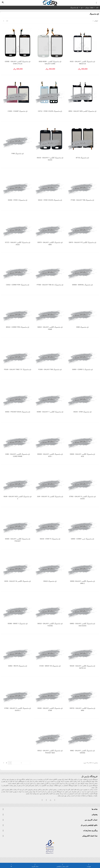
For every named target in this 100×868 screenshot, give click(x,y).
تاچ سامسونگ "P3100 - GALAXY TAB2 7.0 (18, 369)
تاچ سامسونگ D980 (83, 327)
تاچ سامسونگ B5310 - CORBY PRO (18, 327)
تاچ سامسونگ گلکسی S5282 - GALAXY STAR (50, 709)
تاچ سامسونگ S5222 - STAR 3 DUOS (50, 200)
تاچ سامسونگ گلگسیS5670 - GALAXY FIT (82, 242)
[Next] (4, 21)
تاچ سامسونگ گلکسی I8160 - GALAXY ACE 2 (18, 498)
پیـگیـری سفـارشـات (90, 831)
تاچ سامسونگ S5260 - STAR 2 (18, 200)
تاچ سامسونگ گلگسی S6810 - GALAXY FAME (50, 328)
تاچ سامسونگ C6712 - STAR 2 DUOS (50, 111)
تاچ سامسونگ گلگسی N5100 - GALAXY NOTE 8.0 (82, 667)
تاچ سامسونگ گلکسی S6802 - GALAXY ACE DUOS (83, 625)
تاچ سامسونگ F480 (18, 154)
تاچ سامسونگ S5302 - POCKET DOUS (18, 412)
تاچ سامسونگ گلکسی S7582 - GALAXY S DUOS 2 (18, 709)
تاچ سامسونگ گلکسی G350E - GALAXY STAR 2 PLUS (18, 63)
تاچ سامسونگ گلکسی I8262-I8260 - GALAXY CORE (50, 63)
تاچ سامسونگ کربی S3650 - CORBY (82, 539)
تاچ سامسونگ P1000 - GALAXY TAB (50, 369)
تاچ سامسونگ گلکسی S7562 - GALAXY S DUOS (82, 498)
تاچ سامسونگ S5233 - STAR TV (50, 539)
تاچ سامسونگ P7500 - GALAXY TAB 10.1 (50, 285)
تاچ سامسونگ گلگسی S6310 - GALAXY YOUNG (50, 625)
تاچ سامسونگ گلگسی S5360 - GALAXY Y (50, 412)
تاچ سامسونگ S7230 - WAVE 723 (50, 666)
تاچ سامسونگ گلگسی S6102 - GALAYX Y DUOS (50, 159)
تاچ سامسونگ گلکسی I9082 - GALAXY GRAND (83, 752)
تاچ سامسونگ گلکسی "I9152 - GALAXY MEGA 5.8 (82, 63)
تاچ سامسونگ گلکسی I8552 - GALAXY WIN (82, 111)
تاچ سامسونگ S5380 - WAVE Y (18, 624)
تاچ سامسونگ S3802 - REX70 (18, 666)
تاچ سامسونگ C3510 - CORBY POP (18, 285)
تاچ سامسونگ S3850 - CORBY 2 (82, 369)
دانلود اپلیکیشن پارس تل (89, 825)
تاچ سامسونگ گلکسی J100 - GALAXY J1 (50, 496)
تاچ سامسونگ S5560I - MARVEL (82, 285)
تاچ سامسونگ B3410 (50, 581)
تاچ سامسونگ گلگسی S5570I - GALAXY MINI (83, 709)
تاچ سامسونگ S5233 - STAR (83, 412)
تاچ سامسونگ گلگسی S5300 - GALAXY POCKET (18, 540)
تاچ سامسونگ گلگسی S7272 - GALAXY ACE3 (18, 243)
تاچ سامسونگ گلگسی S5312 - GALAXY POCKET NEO (50, 752)
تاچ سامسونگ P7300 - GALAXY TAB (82, 200)
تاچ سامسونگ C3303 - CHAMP (18, 111)
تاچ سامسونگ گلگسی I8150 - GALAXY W (18, 581)
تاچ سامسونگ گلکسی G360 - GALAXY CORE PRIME (18, 455)
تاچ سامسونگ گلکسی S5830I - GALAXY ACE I (50, 455)
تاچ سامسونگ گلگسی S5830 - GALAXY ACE (83, 455)
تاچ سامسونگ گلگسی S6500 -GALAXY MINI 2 (83, 582)
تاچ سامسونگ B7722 (82, 158)
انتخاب (95, 21)
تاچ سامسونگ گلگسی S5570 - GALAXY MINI (50, 243)
